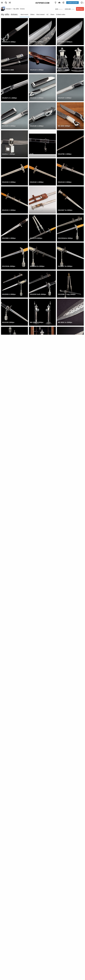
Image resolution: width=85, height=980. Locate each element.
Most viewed (40, 14)
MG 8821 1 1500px (65, 855)
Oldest (32, 14)
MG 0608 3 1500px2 (65, 883)
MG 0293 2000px (64, 575)
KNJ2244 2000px (64, 519)
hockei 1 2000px (64, 70)
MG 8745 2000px (36, 350)
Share (52, 14)
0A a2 (60, 743)
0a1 (31, 771)
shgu (4, 855)
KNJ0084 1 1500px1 (65, 42)
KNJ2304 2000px (64, 406)
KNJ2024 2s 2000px (37, 266)
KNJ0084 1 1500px (37, 42)
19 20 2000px (35, 715)
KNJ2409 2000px (8, 491)
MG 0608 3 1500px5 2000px (40, 575)
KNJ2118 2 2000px (65, 182)
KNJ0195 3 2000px (37, 126)
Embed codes (61, 14)
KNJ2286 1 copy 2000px (67, 294)
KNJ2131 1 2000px (9, 210)
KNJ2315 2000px (36, 406)
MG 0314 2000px (64, 631)
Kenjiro (9, 9)
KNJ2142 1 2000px (37, 182)
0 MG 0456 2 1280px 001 (39, 799)
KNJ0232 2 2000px (37, 98)
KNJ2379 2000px (64, 378)
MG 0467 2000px (64, 547)
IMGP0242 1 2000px (9, 743)
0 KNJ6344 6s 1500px (66, 827)
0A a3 (60, 771)
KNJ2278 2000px (8, 463)
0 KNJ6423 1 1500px (9, 827)
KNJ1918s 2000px (9, 266)
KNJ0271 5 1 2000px (9, 98)
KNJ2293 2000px (36, 435)
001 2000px (6, 603)
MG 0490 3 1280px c (9, 911)
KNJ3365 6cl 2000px (65, 715)
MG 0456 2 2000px (37, 547)
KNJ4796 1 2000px (65, 154)
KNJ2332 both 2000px (38, 294)
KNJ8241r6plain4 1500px (67, 911)
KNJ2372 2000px (8, 378)
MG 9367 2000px (8, 687)
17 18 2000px (7, 547)
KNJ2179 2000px (36, 238)
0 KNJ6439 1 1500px (65, 799)
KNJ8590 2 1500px (37, 911)
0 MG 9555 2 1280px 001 (11, 799)
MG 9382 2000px (36, 687)
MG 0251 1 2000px (9, 575)
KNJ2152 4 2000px (9, 182)
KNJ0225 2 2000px (9, 126)
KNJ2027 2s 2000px (65, 266)
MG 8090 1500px (36, 883)
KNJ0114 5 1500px (9, 42)
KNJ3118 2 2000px (37, 70)
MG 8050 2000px (64, 126)
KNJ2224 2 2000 (8, 70)
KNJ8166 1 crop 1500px (39, 939)
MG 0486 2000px (36, 603)
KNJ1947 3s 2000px (65, 210)
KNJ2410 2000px (36, 463)
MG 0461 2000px (36, 631)
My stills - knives (19, 9)
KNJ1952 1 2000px (9, 238)
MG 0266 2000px (8, 659)
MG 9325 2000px (64, 687)
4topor (4, 771)
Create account (72, 3)
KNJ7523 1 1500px (65, 939)
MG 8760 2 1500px (9, 883)
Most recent (24, 14)
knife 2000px (63, 659)
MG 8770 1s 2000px (9, 350)
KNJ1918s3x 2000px (65, 238)
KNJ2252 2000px (8, 519)
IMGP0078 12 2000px (38, 743)
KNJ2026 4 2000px (9, 294)
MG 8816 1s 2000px (65, 322)
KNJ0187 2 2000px (65, 98)
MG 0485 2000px (8, 715)
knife (32, 154)
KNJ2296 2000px (8, 435)
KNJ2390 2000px (64, 463)
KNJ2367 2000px (64, 350)
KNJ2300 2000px (64, 435)
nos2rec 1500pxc (36, 855)
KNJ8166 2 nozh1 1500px (11, 939)
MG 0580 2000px (64, 603)
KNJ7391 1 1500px (9, 968)
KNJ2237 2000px (36, 519)
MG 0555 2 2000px (37, 659)
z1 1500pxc (34, 827)
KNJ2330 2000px (8, 322)
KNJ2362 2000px (36, 378)
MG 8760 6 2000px (37, 322)
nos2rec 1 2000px (9, 154)
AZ (47, 14)
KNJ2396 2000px (36, 491)
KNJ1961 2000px (36, 210)
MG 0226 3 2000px (9, 631)
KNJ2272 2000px (64, 491)
